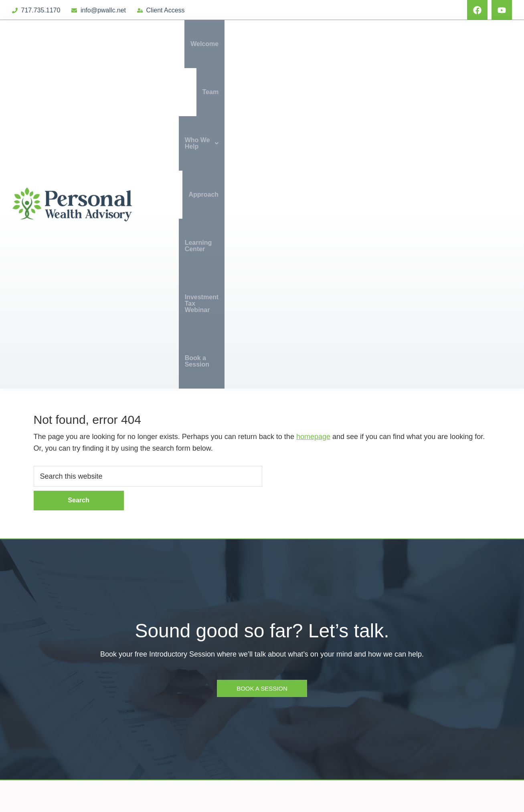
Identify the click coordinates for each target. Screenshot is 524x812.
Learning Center (396, 44)
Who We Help (293, 44)
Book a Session (482, 92)
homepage (313, 164)
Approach (345, 44)
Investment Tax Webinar (469, 44)
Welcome (215, 44)
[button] (293, 44)
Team (249, 44)
